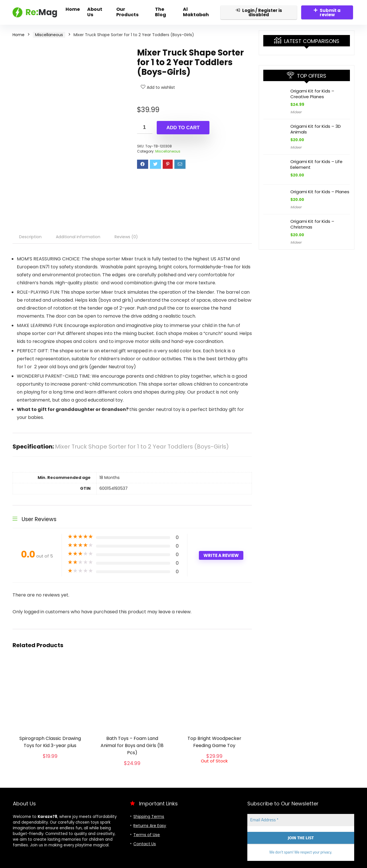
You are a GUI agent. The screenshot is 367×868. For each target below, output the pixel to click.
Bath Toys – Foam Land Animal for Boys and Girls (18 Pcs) (132, 745)
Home (73, 9)
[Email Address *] (301, 820)
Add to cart (183, 128)
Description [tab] (30, 237)
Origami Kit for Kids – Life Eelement (316, 164)
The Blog (161, 12)
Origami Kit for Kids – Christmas (312, 224)
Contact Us (145, 844)
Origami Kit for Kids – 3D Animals (316, 129)
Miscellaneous (49, 35)
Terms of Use (147, 835)
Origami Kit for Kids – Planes (320, 192)
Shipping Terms (149, 816)
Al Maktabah (196, 12)
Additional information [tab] (78, 237)
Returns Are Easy (150, 826)
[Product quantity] (145, 127)
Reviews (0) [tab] (126, 237)
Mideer (296, 112)
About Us (95, 12)
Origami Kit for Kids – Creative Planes (312, 94)
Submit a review (327, 13)
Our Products (127, 12)
